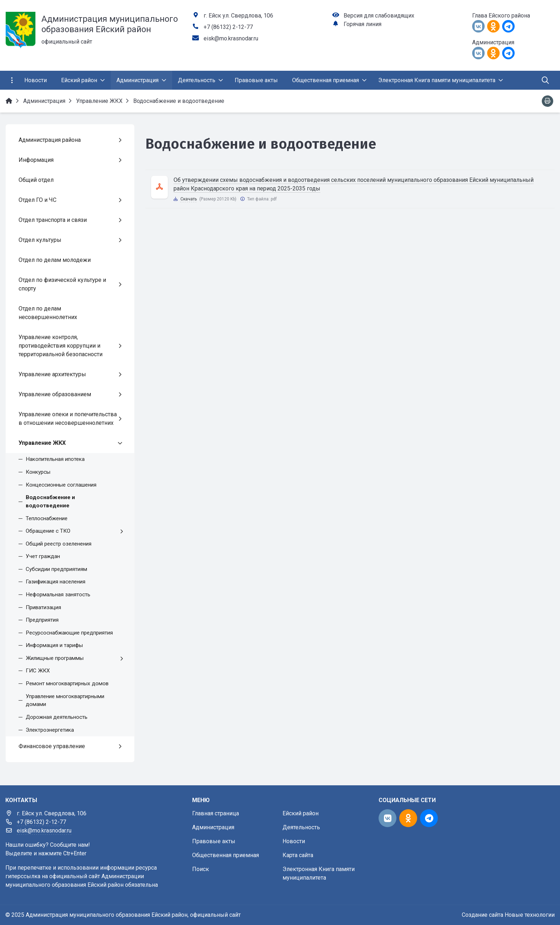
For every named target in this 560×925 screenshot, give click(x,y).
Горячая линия (362, 24)
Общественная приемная (226, 855)
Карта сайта (298, 855)
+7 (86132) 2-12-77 (228, 27)
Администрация (213, 827)
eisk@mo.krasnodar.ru (231, 38)
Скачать (189, 199)
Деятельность (301, 827)
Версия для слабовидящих (379, 16)
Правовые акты (214, 841)
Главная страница (216, 813)
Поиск (201, 869)
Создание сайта (482, 915)
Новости (294, 841)
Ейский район (301, 813)
